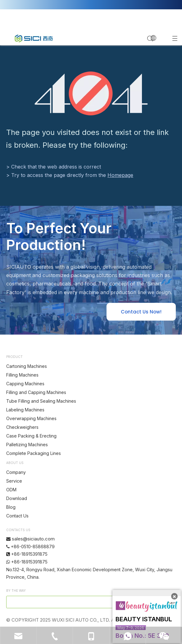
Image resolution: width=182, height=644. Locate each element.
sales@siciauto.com (33, 539)
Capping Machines (25, 384)
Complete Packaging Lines (34, 453)
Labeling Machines (25, 410)
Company (16, 472)
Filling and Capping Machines (36, 392)
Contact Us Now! (141, 312)
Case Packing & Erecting (31, 436)
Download (17, 498)
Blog (11, 507)
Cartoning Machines (27, 366)
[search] (71, 602)
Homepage (120, 175)
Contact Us (17, 516)
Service (14, 481)
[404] (91, 93)
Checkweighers (22, 427)
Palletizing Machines (27, 445)
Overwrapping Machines (31, 418)
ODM (11, 490)
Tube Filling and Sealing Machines (41, 401)
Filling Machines (22, 375)
